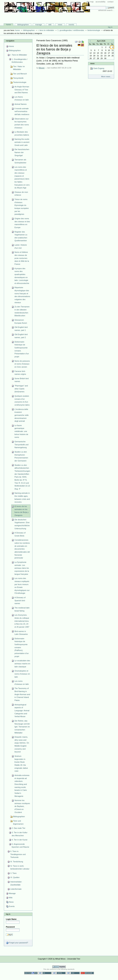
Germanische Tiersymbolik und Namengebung (21, 444)
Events (71, 25)
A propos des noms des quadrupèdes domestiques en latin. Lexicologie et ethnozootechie (22, 276)
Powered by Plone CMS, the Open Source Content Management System (59, 967)
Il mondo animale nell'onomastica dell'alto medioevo (22, 111)
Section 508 (31, 973)
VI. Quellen (15, 877)
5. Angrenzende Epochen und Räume (21, 846)
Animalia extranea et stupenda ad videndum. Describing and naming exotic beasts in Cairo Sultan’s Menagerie (22, 786)
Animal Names (21, 104)
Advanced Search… (106, 10)
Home (9, 25)
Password (10, 927)
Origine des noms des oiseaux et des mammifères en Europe (22, 223)
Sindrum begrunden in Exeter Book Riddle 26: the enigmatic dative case (21, 764)
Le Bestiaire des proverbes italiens (22, 133)
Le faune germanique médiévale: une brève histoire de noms (21, 431)
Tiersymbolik (18, 78)
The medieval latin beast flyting (22, 609)
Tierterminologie (94, 30)
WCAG (45, 973)
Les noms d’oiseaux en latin (22, 683)
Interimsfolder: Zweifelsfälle (16, 883)
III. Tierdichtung (17, 862)
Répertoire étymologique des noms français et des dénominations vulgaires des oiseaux (22, 295)
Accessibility (100, 2)
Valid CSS (73, 973)
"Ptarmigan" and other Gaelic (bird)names (21, 389)
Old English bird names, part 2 (21, 336)
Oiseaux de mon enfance (21, 194)
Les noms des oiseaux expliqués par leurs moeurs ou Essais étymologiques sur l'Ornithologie (22, 586)
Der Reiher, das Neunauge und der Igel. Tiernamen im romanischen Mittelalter (22, 727)
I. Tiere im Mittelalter (46, 30)
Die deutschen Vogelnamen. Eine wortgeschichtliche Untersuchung (22, 524)
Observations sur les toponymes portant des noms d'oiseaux (22, 123)
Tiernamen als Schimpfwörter (20, 161)
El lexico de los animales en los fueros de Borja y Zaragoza (21, 511)
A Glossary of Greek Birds (20, 534)
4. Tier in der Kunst (20, 840)
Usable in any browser (87, 973)
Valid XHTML (59, 973)
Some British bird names (22, 380)
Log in (110, 27)
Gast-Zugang (101, 70)
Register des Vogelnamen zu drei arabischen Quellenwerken (21, 236)
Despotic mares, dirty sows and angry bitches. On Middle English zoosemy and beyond (22, 744)
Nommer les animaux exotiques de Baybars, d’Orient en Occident (22, 806)
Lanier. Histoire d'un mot (21, 246)
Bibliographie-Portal (47, 16)
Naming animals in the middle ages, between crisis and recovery (22, 497)
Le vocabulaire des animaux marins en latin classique (22, 664)
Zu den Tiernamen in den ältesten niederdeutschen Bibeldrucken (22, 311)
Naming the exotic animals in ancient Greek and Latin (22, 142)
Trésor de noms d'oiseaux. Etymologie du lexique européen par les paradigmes (22, 207)
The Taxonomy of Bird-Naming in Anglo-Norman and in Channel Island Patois (22, 694)
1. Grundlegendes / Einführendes (71, 30)
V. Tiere (13, 873)
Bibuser (42, 68)
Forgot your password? (17, 943)
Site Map (90, 2)
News (60, 25)
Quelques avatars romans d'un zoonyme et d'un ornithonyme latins (22, 400)
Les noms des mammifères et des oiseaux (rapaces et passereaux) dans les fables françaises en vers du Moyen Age (22, 177)
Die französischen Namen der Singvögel (22, 152)
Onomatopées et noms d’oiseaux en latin (22, 674)
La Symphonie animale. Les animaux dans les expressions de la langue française (22, 568)
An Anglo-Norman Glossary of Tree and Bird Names (22, 90)
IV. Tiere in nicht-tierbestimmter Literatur (20, 867)
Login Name (11, 919)
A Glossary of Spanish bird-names (20, 600)
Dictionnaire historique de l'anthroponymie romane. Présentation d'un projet (22, 349)
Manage (39, 25)
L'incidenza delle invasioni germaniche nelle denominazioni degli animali (22, 415)
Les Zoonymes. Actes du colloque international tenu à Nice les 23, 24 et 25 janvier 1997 (22, 621)
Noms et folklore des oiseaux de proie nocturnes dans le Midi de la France (22, 258)
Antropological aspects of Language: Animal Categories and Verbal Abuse (22, 711)
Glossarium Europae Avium (21, 321)
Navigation (10, 41)
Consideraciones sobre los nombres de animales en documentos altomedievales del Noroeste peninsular (22, 549)
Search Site (86, 6)
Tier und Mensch (20, 74)
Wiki (50, 25)
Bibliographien (23, 25)
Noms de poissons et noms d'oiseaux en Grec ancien (22, 364)
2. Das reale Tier (19, 828)
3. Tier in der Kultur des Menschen (20, 834)
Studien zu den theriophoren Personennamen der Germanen (21, 456)
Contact (110, 2)
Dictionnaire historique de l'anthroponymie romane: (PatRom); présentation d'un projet (22, 647)
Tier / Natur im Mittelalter (19, 68)
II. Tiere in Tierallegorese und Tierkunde (18, 854)
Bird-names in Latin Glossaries (21, 633)
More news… (107, 77)
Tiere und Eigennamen (18, 822)
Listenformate (16, 889)
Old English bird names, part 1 (21, 329)
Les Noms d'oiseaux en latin (22, 98)
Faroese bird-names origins (20, 373)
